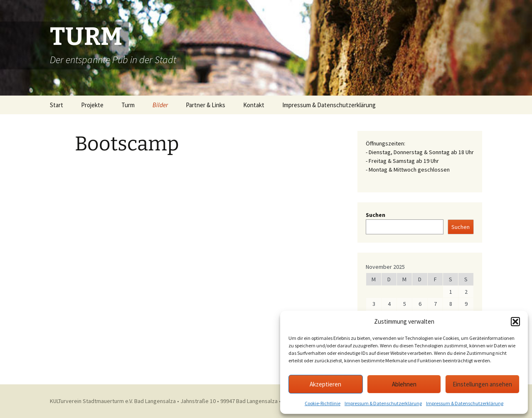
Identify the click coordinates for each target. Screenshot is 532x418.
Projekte (92, 105)
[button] (515, 322)
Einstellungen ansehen (482, 384)
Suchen (376, 215)
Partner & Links (206, 105)
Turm (128, 105)
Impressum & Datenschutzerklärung (383, 403)
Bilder (160, 105)
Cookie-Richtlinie (323, 403)
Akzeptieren (325, 384)
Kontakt (254, 105)
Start (57, 105)
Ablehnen (404, 384)
